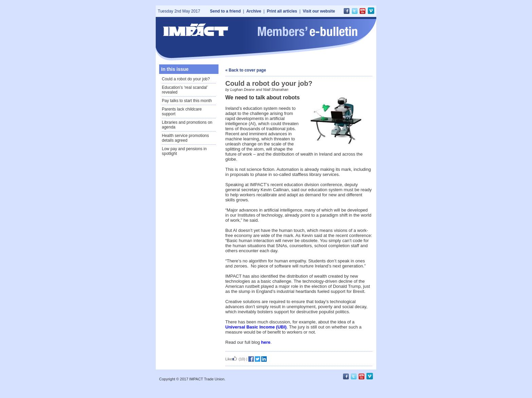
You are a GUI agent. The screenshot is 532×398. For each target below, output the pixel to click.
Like (231, 359)
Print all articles (282, 11)
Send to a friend (225, 11)
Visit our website (319, 11)
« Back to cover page (246, 70)
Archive (254, 11)
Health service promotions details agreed (185, 138)
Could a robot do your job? (186, 79)
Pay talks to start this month (187, 101)
